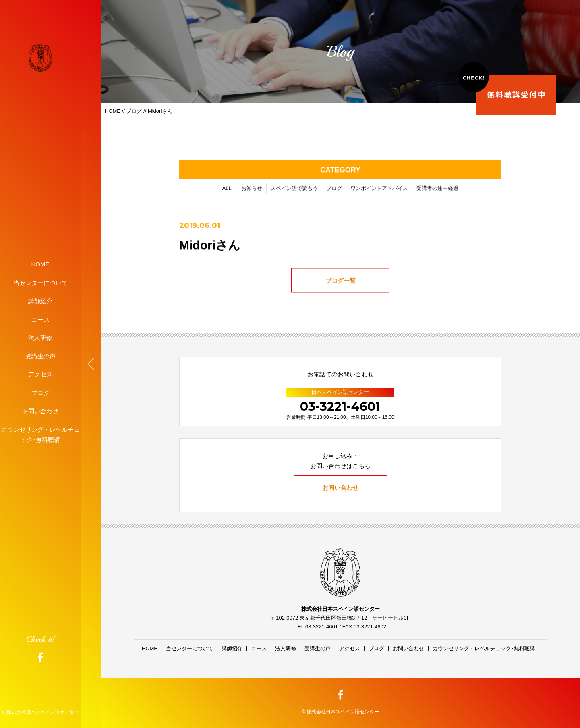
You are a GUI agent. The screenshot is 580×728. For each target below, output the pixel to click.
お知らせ (252, 190)
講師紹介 (40, 301)
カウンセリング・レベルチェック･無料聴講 (40, 434)
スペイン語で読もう (294, 190)
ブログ (40, 392)
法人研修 (40, 338)
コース (40, 319)
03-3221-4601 (340, 407)
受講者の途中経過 (437, 190)
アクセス (40, 374)
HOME (40, 264)
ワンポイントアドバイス (379, 190)
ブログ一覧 (341, 282)
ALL (227, 190)
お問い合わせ (40, 411)
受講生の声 (40, 356)
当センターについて (40, 282)
